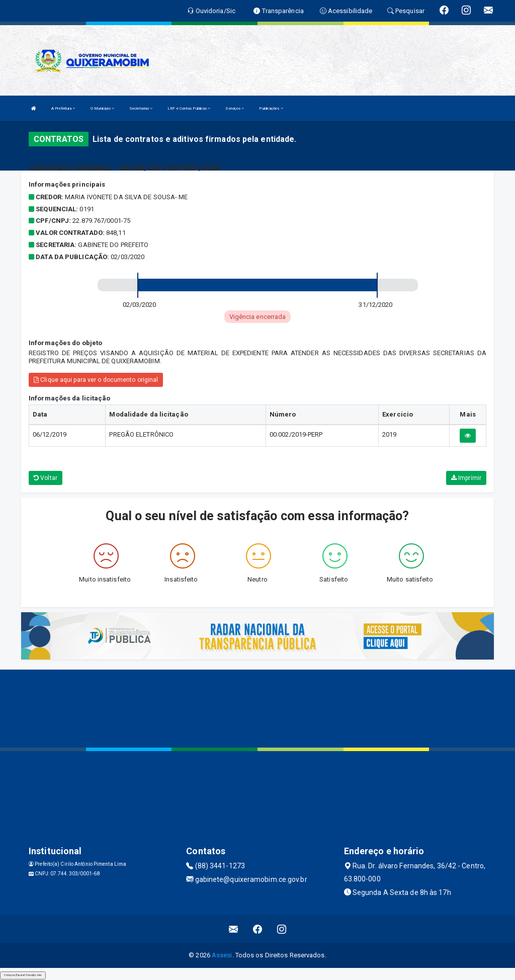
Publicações (271, 108)
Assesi (222, 955)
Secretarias (141, 108)
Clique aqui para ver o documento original (96, 380)
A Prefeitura (63, 108)
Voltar (46, 478)
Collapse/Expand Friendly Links (23, 975)
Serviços (235, 108)
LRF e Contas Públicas (189, 108)
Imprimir (466, 478)
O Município (102, 108)
